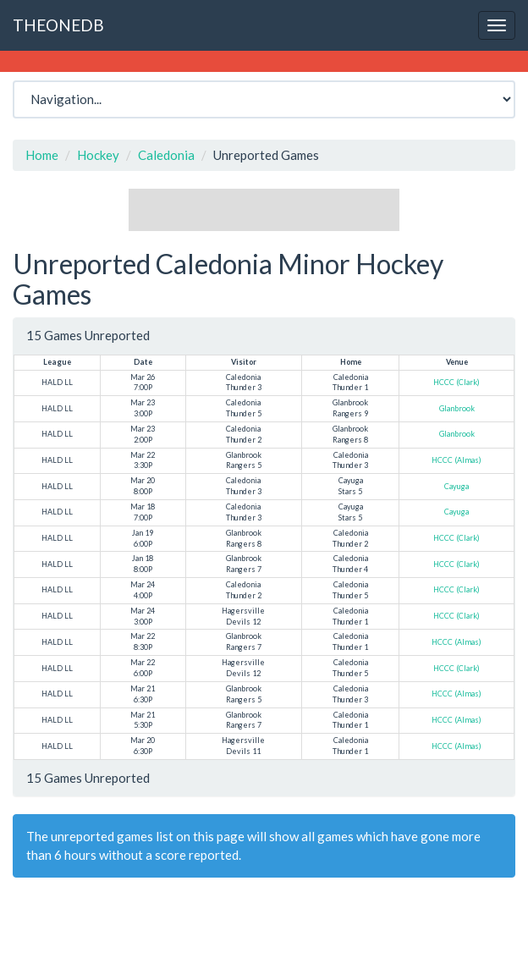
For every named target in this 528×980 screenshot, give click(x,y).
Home (42, 155)
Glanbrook (457, 408)
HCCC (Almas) (456, 460)
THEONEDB (58, 25)
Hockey (98, 155)
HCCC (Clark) (456, 382)
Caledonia (166, 155)
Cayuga (456, 486)
